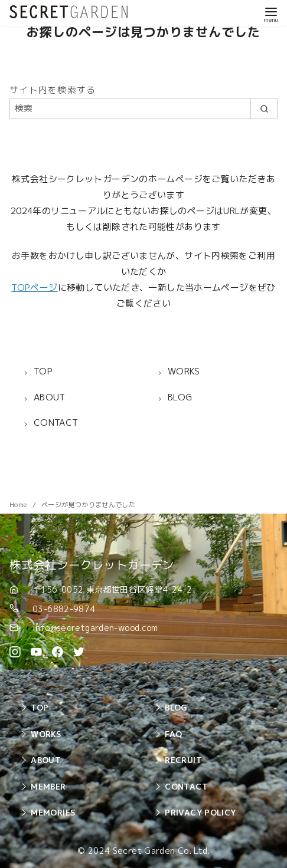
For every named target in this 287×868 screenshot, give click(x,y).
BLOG (176, 707)
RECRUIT (183, 760)
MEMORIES (53, 812)
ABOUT (46, 760)
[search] (264, 108)
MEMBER (48, 786)
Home (19, 505)
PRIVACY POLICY (200, 812)
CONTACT (186, 786)
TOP (40, 707)
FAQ (173, 734)
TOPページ (34, 287)
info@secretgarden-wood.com (95, 628)
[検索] (143, 108)
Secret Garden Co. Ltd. (161, 851)
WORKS (46, 734)
